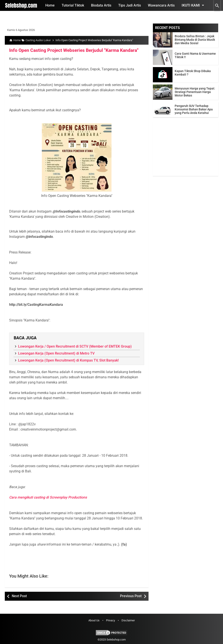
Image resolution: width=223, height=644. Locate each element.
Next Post (19, 596)
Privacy (111, 620)
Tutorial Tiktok (73, 5)
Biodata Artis (101, 5)
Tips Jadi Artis (130, 5)
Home (50, 5)
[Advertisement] (186, 149)
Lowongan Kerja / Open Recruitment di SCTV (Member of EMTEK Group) (75, 346)
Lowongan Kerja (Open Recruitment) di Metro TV (56, 353)
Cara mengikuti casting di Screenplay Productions (48, 497)
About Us (94, 620)
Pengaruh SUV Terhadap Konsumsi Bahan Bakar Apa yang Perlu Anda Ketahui (194, 109)
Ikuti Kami (194, 5)
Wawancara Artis (161, 5)
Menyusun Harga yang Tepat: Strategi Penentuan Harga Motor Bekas (195, 92)
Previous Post (131, 596)
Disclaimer (128, 620)
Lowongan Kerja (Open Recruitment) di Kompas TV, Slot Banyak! (68, 360)
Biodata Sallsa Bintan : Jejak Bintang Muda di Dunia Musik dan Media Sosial (195, 40)
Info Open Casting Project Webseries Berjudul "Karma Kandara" (70, 50)
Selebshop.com (116, 640)
